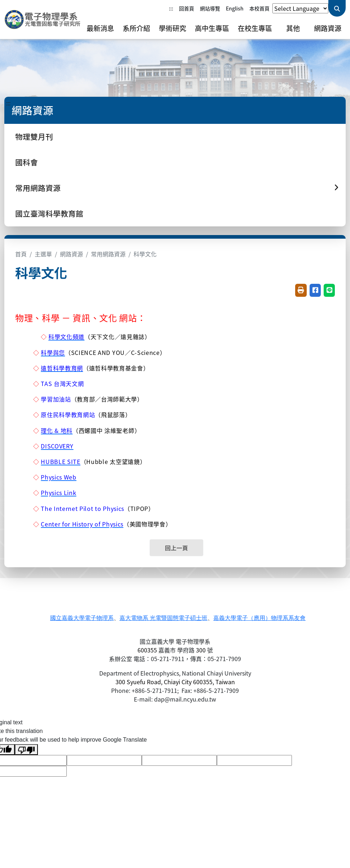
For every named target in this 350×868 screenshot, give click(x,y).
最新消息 (100, 28)
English (235, 8)
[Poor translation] (26, 750)
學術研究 (172, 28)
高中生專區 (212, 28)
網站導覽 (210, 8)
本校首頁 (259, 8)
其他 (293, 28)
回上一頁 (176, 548)
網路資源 (328, 28)
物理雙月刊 (34, 136)
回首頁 (187, 8)
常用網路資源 (108, 254)
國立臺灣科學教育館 (49, 213)
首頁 (21, 254)
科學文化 (145, 254)
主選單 (43, 254)
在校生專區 (255, 28)
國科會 (27, 162)
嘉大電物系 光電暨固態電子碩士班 (163, 618)
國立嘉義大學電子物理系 (82, 618)
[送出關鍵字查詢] (337, 8)
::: (171, 8)
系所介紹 (136, 28)
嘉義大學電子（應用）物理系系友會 (259, 618)
